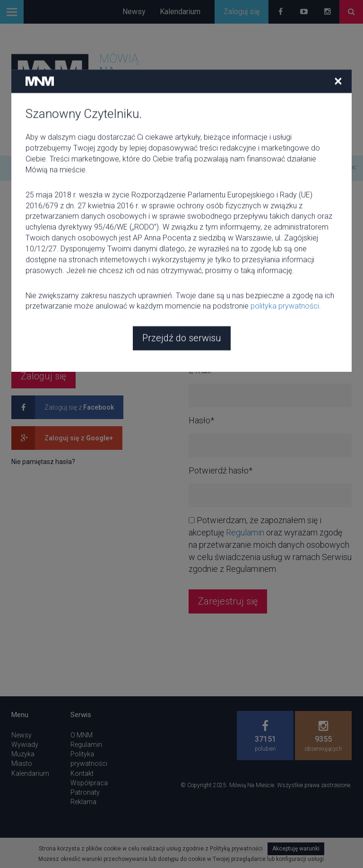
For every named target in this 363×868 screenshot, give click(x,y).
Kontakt (82, 773)
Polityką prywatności (236, 849)
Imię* (198, 320)
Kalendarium (180, 12)
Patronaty (85, 792)
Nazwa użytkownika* (227, 270)
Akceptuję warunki (296, 849)
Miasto (22, 763)
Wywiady (25, 745)
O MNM (82, 735)
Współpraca (89, 783)
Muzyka (23, 754)
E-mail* (24, 270)
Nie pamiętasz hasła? (43, 462)
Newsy (134, 12)
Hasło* (24, 320)
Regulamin (245, 532)
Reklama (83, 802)
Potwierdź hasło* (220, 470)
